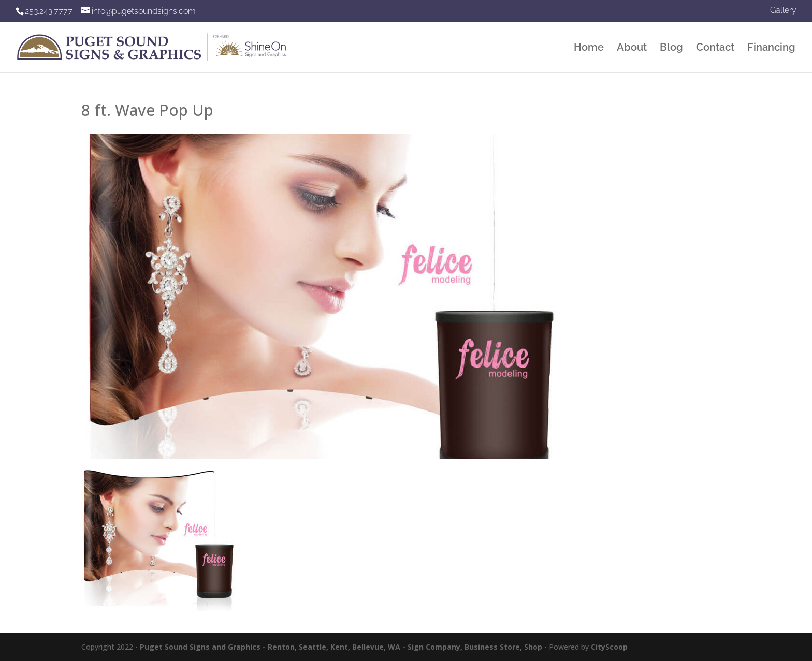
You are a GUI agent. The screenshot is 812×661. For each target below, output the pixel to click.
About (632, 48)
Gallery (783, 11)
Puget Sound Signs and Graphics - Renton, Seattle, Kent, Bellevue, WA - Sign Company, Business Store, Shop (341, 647)
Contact (715, 48)
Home (589, 48)
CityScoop (609, 647)
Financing (771, 48)
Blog (671, 48)
